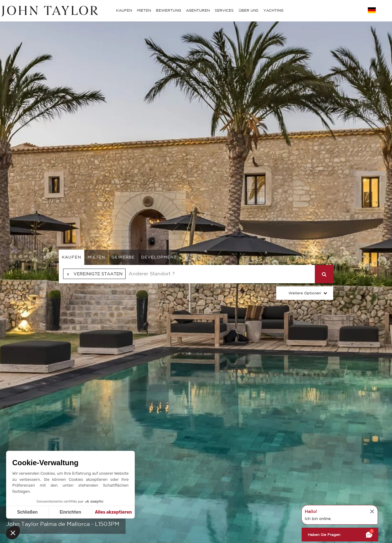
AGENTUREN (198, 10)
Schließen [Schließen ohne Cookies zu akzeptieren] (27, 512)
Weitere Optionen (305, 293)
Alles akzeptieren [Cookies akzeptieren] (113, 512)
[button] (13, 533)
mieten (96, 257)
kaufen (72, 257)
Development (159, 257)
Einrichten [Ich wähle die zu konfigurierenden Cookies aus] (70, 512)
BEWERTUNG (168, 10)
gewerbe (123, 257)
